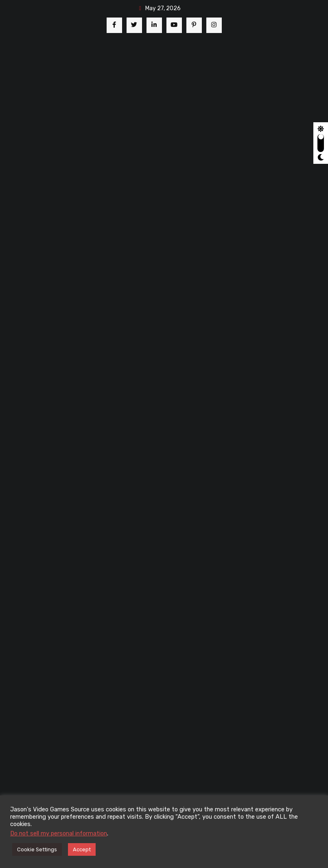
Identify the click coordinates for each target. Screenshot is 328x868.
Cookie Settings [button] (37, 849)
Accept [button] (82, 849)
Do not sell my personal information (59, 833)
